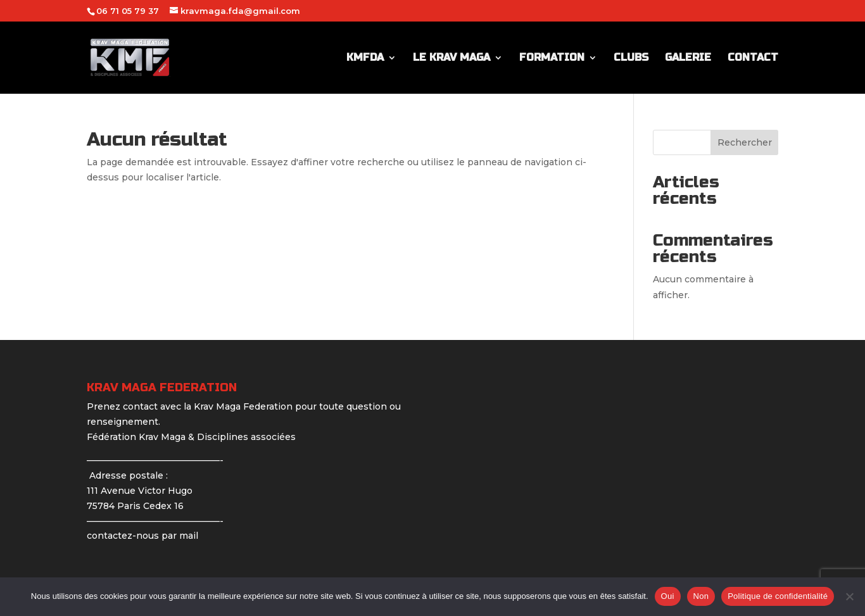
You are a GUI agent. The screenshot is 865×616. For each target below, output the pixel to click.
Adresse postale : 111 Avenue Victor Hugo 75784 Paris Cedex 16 (140, 491)
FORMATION (552, 58)
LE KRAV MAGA (451, 58)
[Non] (849, 596)
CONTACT (753, 58)
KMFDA (365, 58)
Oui (668, 596)
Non (701, 596)
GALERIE (688, 58)
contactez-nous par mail (142, 536)
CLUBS (631, 58)
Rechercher (745, 142)
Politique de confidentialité (778, 596)
